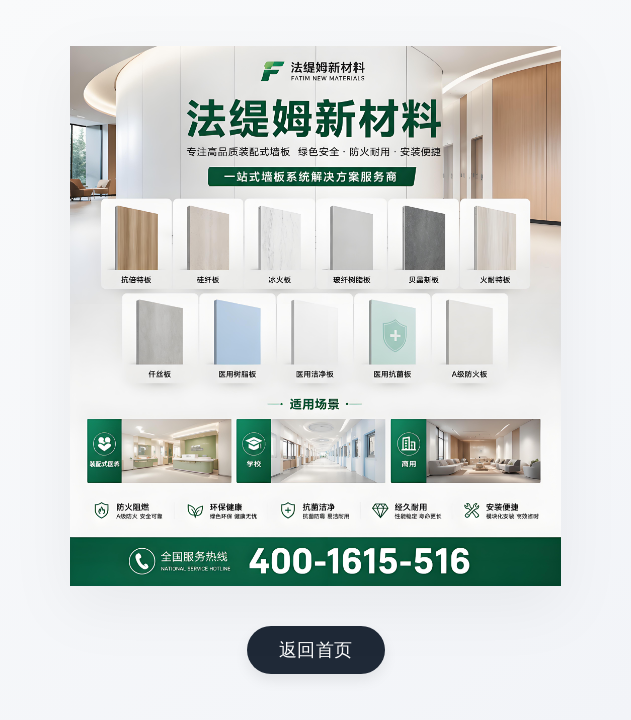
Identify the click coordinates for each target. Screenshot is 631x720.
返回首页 (316, 649)
